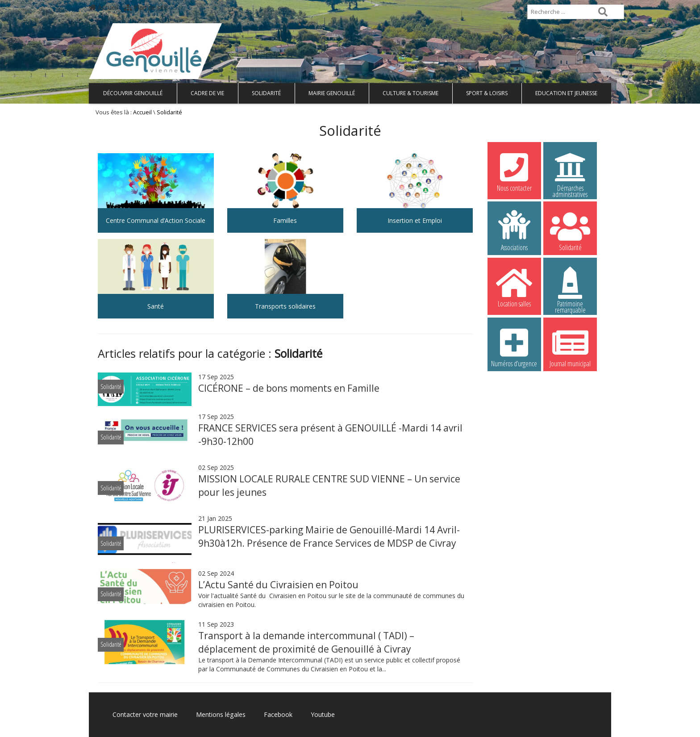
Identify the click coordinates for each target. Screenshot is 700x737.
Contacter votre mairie (145, 714)
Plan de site (146, 7)
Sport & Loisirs (487, 93)
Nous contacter (514, 171)
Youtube (322, 714)
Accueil (103, 7)
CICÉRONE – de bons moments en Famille (289, 388)
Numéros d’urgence (514, 347)
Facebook (278, 714)
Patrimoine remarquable (570, 288)
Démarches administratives (570, 172)
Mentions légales (221, 714)
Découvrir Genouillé (133, 93)
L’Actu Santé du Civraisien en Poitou (278, 585)
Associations (514, 230)
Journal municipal (570, 347)
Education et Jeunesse (566, 93)
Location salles (514, 287)
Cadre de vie (207, 93)
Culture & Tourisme (410, 93)
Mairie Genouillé (332, 93)
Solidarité (266, 93)
